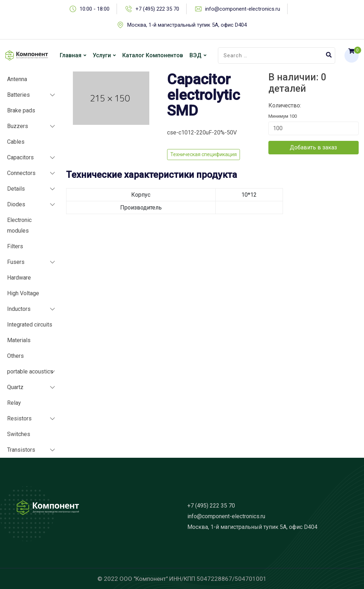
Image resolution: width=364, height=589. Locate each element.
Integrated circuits (30, 325)
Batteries (18, 95)
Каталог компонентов (153, 55)
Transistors (21, 450)
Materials (19, 340)
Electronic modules (19, 225)
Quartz (15, 387)
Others (15, 356)
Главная (71, 55)
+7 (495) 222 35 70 (157, 9)
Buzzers (18, 126)
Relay (14, 403)
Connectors (21, 173)
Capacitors (20, 157)
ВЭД (196, 55)
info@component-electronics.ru (243, 9)
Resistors (19, 418)
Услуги (102, 55)
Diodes (16, 204)
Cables (16, 142)
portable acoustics (30, 372)
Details (16, 189)
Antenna (17, 79)
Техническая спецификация (204, 154)
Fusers (16, 262)
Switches (19, 434)
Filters (15, 246)
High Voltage (23, 293)
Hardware (19, 278)
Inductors (19, 309)
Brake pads (21, 110)
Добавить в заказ (313, 147)
